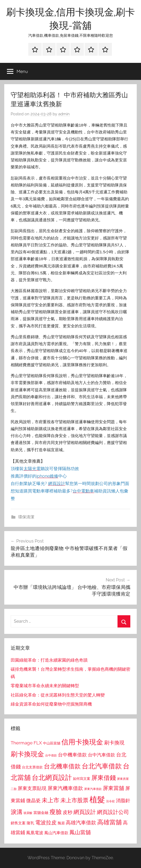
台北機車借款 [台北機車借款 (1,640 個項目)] (62, 766)
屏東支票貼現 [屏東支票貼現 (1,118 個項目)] (32, 788)
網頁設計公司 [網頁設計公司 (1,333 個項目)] (113, 812)
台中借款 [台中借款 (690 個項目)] (51, 755)
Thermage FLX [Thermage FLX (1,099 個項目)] (26, 743)
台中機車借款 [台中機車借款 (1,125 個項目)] (72, 755)
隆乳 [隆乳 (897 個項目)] (30, 823)
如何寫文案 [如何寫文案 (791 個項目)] (82, 779)
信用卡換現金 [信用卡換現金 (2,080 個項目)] (82, 742)
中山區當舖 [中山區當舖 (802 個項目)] (52, 743)
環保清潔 (26, 517)
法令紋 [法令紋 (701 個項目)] (110, 801)
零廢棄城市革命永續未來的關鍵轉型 (45, 686)
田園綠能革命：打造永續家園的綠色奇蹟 (49, 660)
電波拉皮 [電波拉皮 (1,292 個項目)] (46, 823)
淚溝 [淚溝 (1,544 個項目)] (17, 812)
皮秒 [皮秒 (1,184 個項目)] (68, 812)
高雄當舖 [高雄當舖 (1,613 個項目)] (109, 822)
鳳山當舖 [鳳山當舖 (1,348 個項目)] (80, 832)
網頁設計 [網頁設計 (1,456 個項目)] (85, 812)
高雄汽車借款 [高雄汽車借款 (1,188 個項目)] (81, 823)
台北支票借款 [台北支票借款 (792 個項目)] (32, 767)
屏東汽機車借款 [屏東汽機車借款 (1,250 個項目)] (65, 788)
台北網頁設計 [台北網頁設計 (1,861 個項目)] (52, 778)
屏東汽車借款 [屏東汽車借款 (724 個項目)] (93, 789)
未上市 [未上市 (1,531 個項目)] (50, 800)
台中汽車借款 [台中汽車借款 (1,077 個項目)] (101, 755)
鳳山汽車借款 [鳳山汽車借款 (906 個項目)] (56, 833)
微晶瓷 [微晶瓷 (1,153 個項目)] (33, 800)
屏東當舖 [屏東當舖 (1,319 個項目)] (113, 788)
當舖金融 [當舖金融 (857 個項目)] (41, 813)
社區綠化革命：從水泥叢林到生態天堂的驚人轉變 (58, 695)
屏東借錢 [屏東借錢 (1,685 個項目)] (104, 778)
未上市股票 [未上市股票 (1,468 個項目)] (74, 800)
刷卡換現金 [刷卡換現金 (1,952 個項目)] (27, 754)
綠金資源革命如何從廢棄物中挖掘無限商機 (51, 704)
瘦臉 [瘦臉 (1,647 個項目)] (56, 812)
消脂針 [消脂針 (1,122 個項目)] (123, 801)
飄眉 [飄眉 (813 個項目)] (61, 823)
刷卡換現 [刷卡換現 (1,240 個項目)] (114, 743)
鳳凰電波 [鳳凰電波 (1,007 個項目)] (35, 833)
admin (64, 114)
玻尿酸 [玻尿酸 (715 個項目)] (28, 813)
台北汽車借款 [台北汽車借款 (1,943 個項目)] (102, 766)
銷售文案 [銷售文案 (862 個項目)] (18, 823)
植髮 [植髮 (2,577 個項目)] (97, 799)
